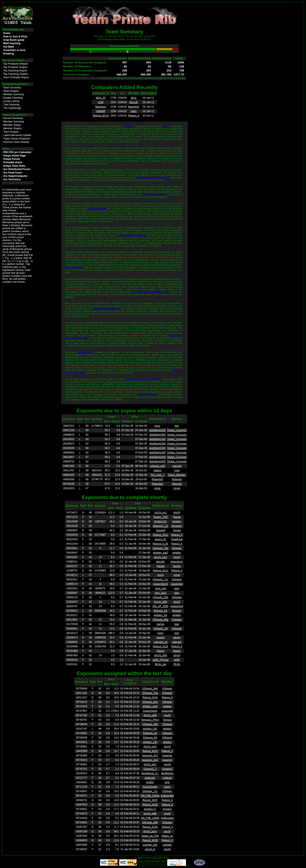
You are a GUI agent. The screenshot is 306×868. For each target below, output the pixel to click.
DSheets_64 (150, 733)
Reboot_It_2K (161, 544)
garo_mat (161, 588)
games (166, 126)
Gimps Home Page (14, 156)
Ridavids (177, 479)
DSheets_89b (150, 823)
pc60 (101, 102)
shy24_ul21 (150, 764)
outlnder (167, 845)
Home (7, 33)
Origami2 (167, 769)
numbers (128, 126)
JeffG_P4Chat (161, 660)
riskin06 (101, 111)
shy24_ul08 (150, 715)
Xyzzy (167, 787)
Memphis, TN (86, 352)
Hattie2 (157, 470)
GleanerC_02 (161, 526)
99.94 (177, 664)
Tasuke (177, 517)
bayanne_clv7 (150, 756)
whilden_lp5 (161, 615)
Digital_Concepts (177, 430)
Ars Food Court (13, 173)
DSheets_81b (150, 702)
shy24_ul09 (161, 602)
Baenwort (101, 107)
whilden (177, 553)
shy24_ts (150, 849)
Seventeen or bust (14, 50)
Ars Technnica (12, 179)
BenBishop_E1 (150, 773)
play (177, 624)
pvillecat (167, 778)
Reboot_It (134, 116)
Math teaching (12, 43)
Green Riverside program (107, 308)
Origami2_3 (150, 769)
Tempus (167, 720)
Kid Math (9, 47)
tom (177, 426)
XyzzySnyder (150, 787)
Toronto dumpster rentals (132, 235)
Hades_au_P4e (150, 836)
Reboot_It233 (150, 805)
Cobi (177, 470)
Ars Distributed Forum (17, 169)
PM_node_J (157, 475)
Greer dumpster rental (154, 194)
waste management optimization (153, 178)
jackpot (160, 638)
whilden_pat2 (161, 553)
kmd (167, 782)
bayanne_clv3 (150, 760)
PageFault (177, 539)
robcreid (177, 466)
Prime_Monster (177, 475)
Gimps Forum (11, 159)
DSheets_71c (160, 580)
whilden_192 (150, 729)
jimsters (177, 521)
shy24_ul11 (161, 557)
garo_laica (161, 593)
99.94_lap (161, 664)
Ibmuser (177, 611)
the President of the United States (150, 292)
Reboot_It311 (160, 535)
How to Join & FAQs (15, 37)
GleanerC (177, 526)
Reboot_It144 (150, 698)
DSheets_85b (161, 597)
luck (177, 633)
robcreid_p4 (161, 642)
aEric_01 (101, 98)
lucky (161, 633)
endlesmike (177, 606)
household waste (97, 209)
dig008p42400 (157, 430)
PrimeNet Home (13, 162)
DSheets (177, 548)
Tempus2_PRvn (150, 720)
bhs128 (134, 102)
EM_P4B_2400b (150, 818)
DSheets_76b (161, 548)
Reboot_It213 (160, 571)
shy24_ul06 (161, 655)
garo (177, 588)
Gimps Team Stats (14, 166)
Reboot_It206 (150, 840)
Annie (157, 488)
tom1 (157, 426)
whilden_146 (150, 742)
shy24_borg (150, 831)
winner (177, 638)
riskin (134, 111)
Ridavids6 (157, 479)
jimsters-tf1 (161, 521)
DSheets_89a (161, 620)
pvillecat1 (150, 778)
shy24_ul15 (150, 747)
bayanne (167, 756)
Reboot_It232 (150, 751)
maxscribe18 (160, 584)
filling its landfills (74, 267)
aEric (134, 98)
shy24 (177, 513)
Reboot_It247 (150, 800)
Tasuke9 (161, 530)
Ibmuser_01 (161, 611)
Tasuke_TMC (161, 517)
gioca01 (160, 562)
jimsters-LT (150, 809)
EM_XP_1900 (160, 606)
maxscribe (177, 584)
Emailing (8, 54)
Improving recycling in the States (143, 379)
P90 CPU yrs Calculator (17, 152)
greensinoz (177, 562)
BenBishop (167, 773)
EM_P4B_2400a (150, 796)
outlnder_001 (150, 845)
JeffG (177, 660)
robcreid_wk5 (157, 466)
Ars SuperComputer (15, 176)
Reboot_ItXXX (101, 116)
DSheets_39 (160, 629)
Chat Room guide (14, 40)
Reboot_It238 (150, 827)
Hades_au (167, 836)
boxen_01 (161, 539)
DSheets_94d (150, 689)
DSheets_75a (150, 693)
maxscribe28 (150, 711)
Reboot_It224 (160, 646)
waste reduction (147, 394)
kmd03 (150, 782)
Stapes (161, 651)
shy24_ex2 (160, 513)
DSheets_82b (150, 724)
